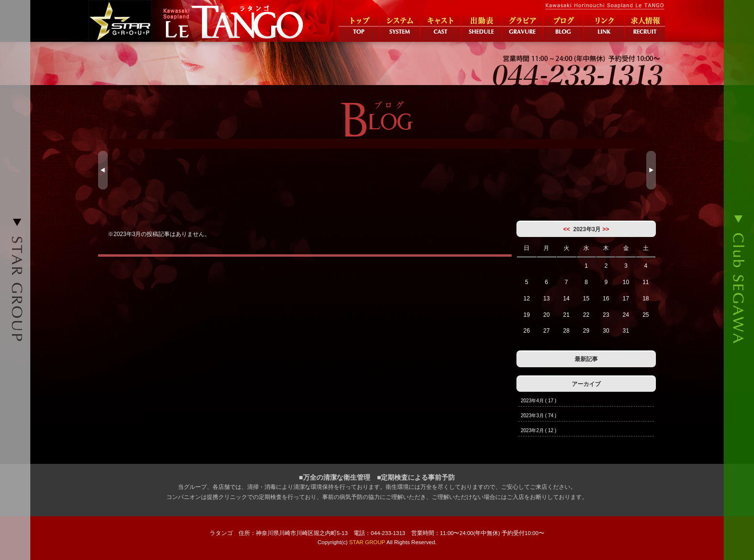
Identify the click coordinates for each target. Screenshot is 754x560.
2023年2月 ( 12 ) (539, 430)
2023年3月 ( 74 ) (539, 416)
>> (606, 229)
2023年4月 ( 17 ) (539, 401)
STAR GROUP (367, 542)
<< (566, 229)
